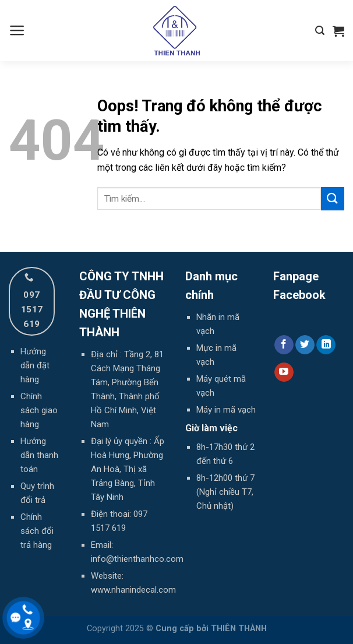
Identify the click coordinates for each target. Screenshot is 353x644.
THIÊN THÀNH (239, 629)
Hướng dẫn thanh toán (39, 455)
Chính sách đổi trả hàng (37, 531)
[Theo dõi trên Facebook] (284, 345)
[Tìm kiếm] (320, 31)
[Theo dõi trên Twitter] (305, 345)
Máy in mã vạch (226, 410)
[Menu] (17, 30)
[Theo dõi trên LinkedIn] (326, 345)
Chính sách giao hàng (39, 410)
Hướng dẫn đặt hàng (35, 365)
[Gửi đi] (333, 198)
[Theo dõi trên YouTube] (284, 372)
